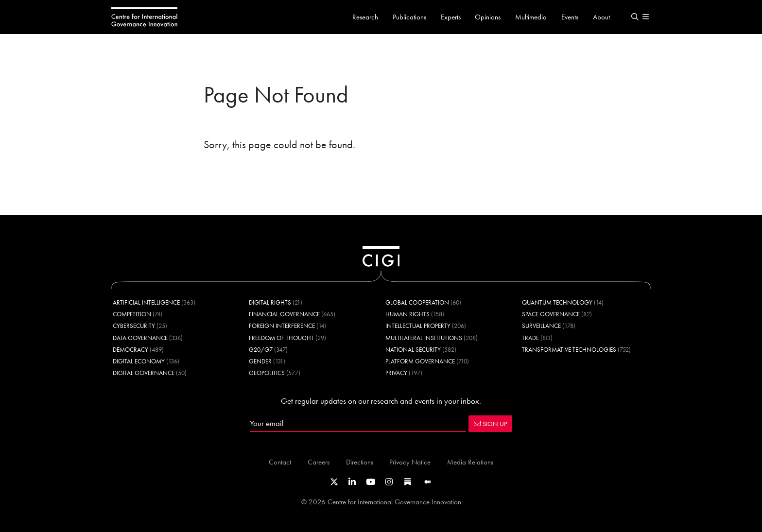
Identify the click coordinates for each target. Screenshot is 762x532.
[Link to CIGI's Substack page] (408, 482)
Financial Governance (284, 314)
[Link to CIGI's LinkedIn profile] (352, 482)
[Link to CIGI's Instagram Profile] (389, 482)
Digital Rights (270, 302)
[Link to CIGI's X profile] (334, 482)
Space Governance (551, 314)
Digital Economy (139, 361)
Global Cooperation (417, 302)
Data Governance (140, 338)
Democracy (130, 350)
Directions (360, 462)
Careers (319, 462)
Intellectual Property (418, 326)
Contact (280, 462)
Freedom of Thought (281, 338)
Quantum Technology (557, 302)
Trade (530, 338)
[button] (635, 17)
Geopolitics (267, 373)
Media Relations (470, 462)
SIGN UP (490, 424)
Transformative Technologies (569, 350)
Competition (132, 314)
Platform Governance (420, 361)
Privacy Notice (410, 462)
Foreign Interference (282, 326)
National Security (413, 350)
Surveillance (541, 326)
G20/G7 (261, 350)
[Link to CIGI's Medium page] (428, 482)
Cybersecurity (134, 326)
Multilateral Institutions (424, 338)
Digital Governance (144, 373)
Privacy (396, 373)
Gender (260, 361)
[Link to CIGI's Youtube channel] (371, 482)
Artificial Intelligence (146, 302)
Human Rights (407, 314)
